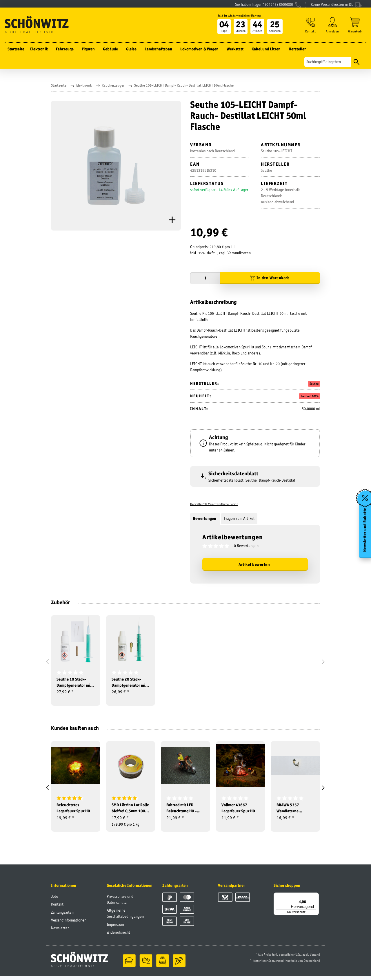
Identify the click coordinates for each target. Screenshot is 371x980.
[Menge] (205, 278)
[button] (310, 29)
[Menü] (315, 900)
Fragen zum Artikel (239, 518)
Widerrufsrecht (118, 936)
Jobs (55, 900)
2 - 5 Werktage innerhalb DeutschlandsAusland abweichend (281, 196)
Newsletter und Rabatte (365, 531)
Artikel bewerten (254, 564)
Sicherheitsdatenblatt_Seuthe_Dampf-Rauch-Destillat (252, 480)
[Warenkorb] (355, 29)
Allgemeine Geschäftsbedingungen (125, 917)
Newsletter (60, 932)
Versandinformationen (69, 924)
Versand (315, 959)
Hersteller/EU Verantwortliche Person (214, 504)
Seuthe (314, 384)
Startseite (16, 53)
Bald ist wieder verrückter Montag (237, 19)
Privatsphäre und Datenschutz (120, 903)
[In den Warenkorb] (270, 278)
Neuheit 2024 (310, 396)
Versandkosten (239, 253)
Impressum (115, 928)
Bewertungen (205, 518)
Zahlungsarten (62, 916)
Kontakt (57, 908)
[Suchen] (328, 66)
